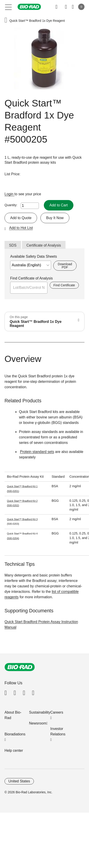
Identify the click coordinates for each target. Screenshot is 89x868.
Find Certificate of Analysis (32, 278)
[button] (6, 21)
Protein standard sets (37, 452)
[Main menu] (8, 7)
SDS (13, 245)
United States (19, 781)
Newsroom (38, 723)
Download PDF (65, 266)
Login (9, 194)
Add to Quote (21, 218)
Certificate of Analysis (44, 245)
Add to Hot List (21, 228)
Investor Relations (58, 731)
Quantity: (11, 205)
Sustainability (40, 712)
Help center (14, 751)
